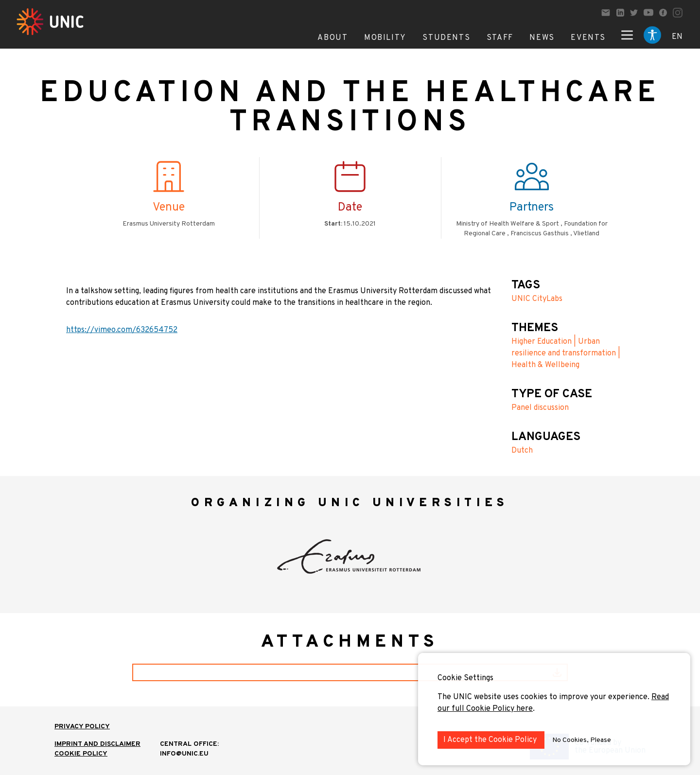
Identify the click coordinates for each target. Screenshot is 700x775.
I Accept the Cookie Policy (491, 740)
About (332, 38)
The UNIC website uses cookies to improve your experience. (544, 697)
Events (588, 38)
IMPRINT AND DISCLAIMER (97, 744)
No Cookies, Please (582, 740)
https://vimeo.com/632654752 (122, 330)
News (542, 38)
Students (446, 38)
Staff (500, 38)
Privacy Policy (82, 727)
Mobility (385, 38)
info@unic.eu (184, 754)
